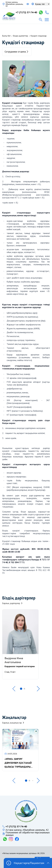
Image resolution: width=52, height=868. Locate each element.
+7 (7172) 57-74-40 (26, 12)
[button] (14, 689)
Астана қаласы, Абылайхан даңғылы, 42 (14, 4)
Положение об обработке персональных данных (28, 834)
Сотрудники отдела (17, 52)
